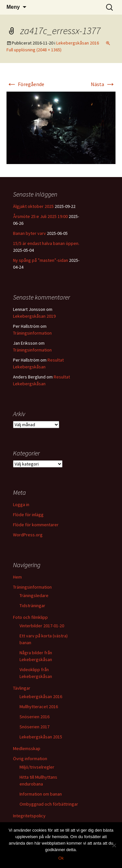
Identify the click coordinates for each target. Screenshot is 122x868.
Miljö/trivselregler (37, 767)
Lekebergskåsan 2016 (78, 43)
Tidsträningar (32, 606)
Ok (61, 858)
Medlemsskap (27, 748)
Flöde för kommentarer (36, 525)
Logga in (21, 504)
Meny (13, 7)
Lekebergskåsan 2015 (41, 737)
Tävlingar (22, 688)
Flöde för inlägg (28, 515)
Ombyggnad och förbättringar (49, 804)
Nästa (103, 84)
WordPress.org (28, 535)
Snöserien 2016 (34, 717)
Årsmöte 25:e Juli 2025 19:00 (40, 216)
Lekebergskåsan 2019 (34, 316)
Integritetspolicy (29, 816)
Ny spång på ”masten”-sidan (41, 260)
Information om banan (41, 794)
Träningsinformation (32, 333)
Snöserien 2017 (34, 727)
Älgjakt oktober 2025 (33, 206)
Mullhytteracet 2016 (39, 707)
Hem (17, 577)
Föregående (25, 84)
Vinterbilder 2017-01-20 (42, 626)
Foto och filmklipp (30, 617)
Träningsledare (34, 595)
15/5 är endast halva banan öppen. (46, 243)
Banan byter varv (29, 233)
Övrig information (30, 759)
